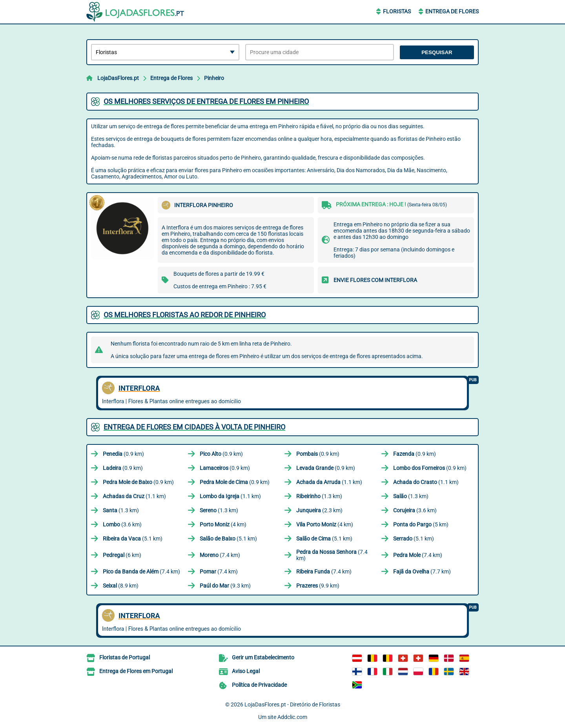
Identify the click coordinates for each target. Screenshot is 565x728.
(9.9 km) (318, 586)
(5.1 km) (133, 539)
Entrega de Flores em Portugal (136, 671)
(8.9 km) (121, 586)
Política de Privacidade (259, 685)
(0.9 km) (123, 454)
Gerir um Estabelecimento (263, 657)
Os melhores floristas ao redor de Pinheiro (185, 315)
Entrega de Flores (452, 11)
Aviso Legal (246, 671)
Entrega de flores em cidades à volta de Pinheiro (194, 427)
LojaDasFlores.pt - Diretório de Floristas (292, 704)
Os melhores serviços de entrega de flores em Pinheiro (206, 101)
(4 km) (223, 524)
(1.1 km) (329, 482)
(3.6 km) (415, 510)
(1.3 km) (319, 496)
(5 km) (421, 524)
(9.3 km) (225, 586)
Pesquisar (437, 52)
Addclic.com (292, 717)
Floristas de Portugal (125, 657)
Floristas (397, 11)
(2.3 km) (319, 510)
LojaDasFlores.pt (118, 78)
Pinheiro (214, 78)
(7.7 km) (422, 571)
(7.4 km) (220, 555)
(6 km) (122, 555)
